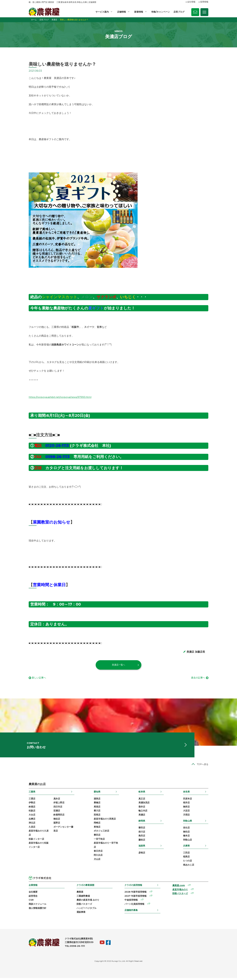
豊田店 (97, 837)
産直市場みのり (180, 891)
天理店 (186, 817)
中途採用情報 (131, 902)
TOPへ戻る (203, 766)
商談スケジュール (38, 906)
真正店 (142, 801)
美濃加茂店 (144, 805)
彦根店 (142, 855)
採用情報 (204, 2)
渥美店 (97, 801)
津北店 (32, 825)
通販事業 (81, 914)
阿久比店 (98, 857)
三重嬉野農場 (83, 898)
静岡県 (142, 823)
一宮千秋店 (99, 841)
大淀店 (186, 813)
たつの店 (188, 863)
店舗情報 (121, 12)
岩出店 (186, 830)
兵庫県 (186, 848)
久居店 (32, 829)
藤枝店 (142, 842)
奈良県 (186, 794)
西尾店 (97, 817)
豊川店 (97, 813)
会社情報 (191, 2)
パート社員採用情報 (134, 906)
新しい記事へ (39, 678)
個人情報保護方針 (38, 910)
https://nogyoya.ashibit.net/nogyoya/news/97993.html (62, 397)
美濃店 (142, 817)
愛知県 (97, 794)
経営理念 (33, 898)
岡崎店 (97, 825)
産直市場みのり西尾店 (105, 821)
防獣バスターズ (84, 906)
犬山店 (97, 861)
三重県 (32, 794)
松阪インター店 (36, 841)
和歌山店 (188, 842)
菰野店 (57, 825)
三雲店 (32, 801)
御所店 (186, 809)
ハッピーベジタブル (87, 910)
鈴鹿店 (32, 809)
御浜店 (57, 821)
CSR (31, 902)
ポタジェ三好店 (101, 833)
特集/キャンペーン (161, 12)
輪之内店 (143, 813)
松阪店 (32, 813)
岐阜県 (142, 794)
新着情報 (139, 12)
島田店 (142, 838)
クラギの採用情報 (133, 887)
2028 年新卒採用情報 (136, 894)
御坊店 (186, 834)
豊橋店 (97, 805)
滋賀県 (142, 848)
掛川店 (142, 834)
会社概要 (33, 894)
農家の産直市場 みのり (88, 902)
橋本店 (186, 838)
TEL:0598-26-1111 (75, 948)
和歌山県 (188, 823)
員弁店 (57, 801)
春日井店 (98, 853)
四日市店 (58, 809)
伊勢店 (32, 805)
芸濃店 (57, 813)
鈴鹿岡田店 (59, 817)
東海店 (97, 829)
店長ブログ (179, 12)
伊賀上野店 (59, 805)
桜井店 (186, 805)
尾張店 (97, 809)
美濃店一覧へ (118, 665)
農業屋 (80, 894)
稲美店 (186, 859)
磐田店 (142, 830)
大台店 (32, 817)
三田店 (186, 855)
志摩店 (32, 821)
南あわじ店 (189, 867)
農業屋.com (179, 887)
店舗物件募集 (131, 912)
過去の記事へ (198, 678)
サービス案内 (102, 12)
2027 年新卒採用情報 (136, 898)
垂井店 (142, 809)
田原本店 (188, 801)
